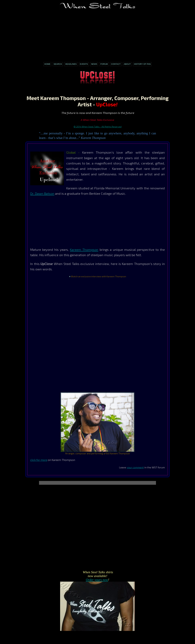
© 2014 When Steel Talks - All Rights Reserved (98, 127)
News (94, 64)
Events (84, 64)
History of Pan (142, 64)
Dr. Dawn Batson (42, 193)
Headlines (71, 64)
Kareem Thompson (84, 249)
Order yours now (97, 580)
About (127, 64)
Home (47, 64)
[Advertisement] (97, 34)
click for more (39, 460)
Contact (116, 64)
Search (58, 64)
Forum (104, 64)
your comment (135, 467)
